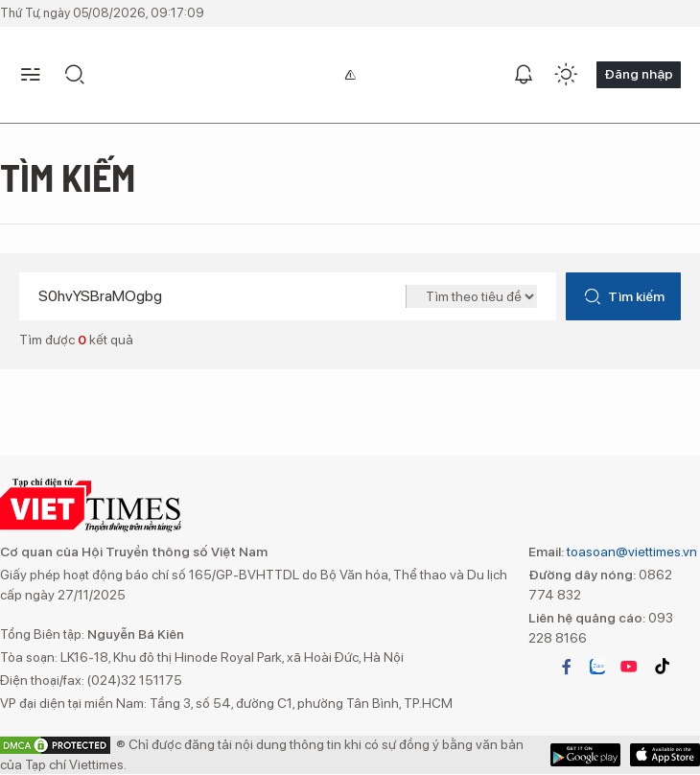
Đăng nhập (639, 74)
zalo (597, 667)
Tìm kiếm (624, 296)
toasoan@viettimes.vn (630, 552)
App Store (585, 755)
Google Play (665, 755)
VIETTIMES (91, 505)
